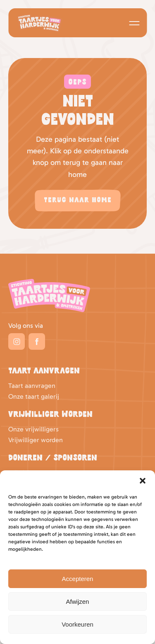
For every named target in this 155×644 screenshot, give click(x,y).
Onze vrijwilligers (33, 429)
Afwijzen (78, 602)
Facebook (37, 341)
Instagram (17, 341)
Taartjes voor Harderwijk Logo (49, 295)
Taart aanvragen (32, 386)
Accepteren (78, 579)
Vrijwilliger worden (36, 440)
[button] (143, 481)
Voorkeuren (77, 624)
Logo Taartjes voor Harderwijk (39, 23)
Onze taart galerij (34, 396)
